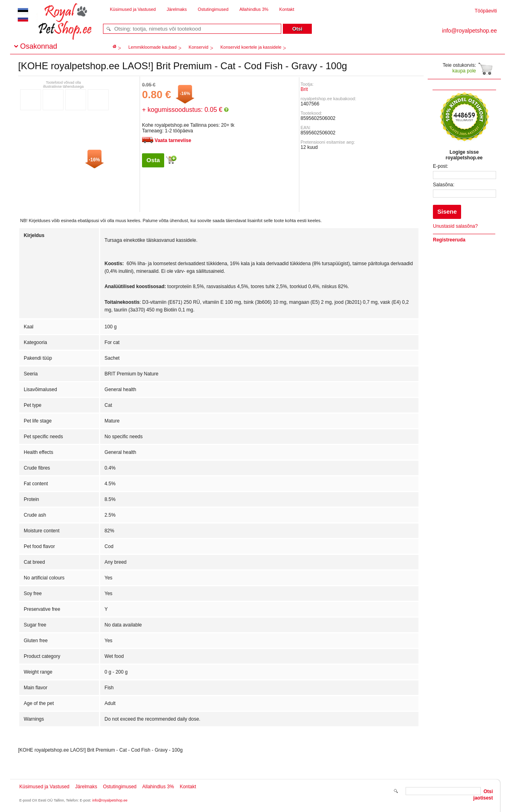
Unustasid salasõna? (455, 226)
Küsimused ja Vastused (133, 9)
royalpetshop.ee (55, 28)
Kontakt (287, 9)
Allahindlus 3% (254, 9)
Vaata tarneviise (173, 140)
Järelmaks (177, 9)
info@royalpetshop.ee (110, 800)
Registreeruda (449, 240)
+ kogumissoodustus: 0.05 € (185, 110)
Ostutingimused (213, 9)
